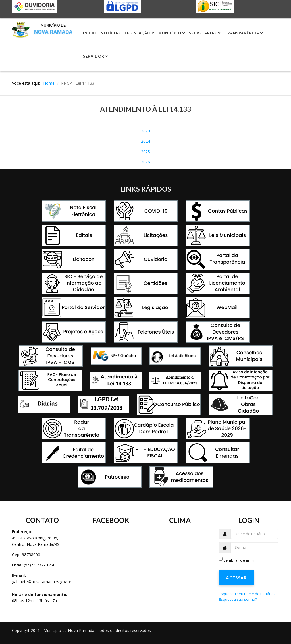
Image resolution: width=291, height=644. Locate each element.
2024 (145, 141)
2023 (145, 131)
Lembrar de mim (239, 560)
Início (90, 33)
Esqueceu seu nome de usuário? (247, 594)
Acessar (236, 578)
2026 (145, 162)
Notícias (111, 33)
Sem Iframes (111, 571)
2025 (145, 152)
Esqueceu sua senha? (238, 599)
